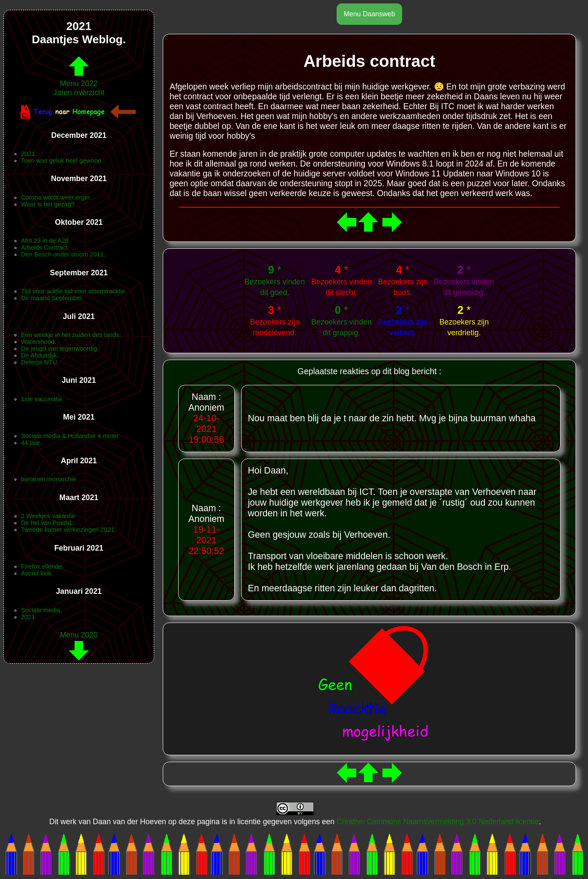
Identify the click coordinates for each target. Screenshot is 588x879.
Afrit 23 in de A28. (46, 241)
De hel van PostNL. (48, 523)
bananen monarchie (49, 479)
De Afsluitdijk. (40, 355)
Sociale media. (42, 610)
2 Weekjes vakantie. (49, 516)
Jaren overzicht (79, 92)
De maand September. (52, 298)
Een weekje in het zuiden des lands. (71, 335)
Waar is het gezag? (48, 204)
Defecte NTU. (40, 362)
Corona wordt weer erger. (56, 197)
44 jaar (31, 443)
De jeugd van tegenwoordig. (60, 349)
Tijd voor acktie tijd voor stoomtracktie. (74, 291)
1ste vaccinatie (42, 399)
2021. (29, 154)
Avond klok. (37, 573)
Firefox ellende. (42, 566)
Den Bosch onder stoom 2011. (63, 254)
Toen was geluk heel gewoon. (62, 161)
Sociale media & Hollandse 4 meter (70, 436)
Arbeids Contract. (45, 247)
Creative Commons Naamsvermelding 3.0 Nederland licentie (438, 822)
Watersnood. (39, 342)
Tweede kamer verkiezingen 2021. (69, 530)
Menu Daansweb (369, 14)
